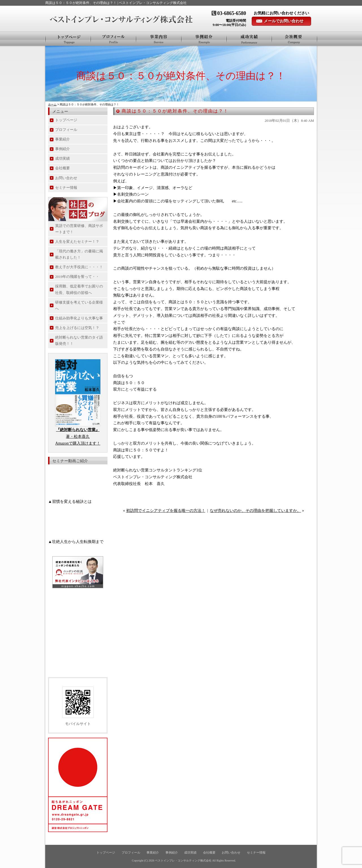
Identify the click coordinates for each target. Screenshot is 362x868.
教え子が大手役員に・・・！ (79, 267)
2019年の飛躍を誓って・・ (77, 277)
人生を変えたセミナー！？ (77, 242)
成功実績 (63, 158)
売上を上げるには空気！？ (77, 328)
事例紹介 (204, 39)
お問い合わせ (66, 178)
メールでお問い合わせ (284, 21)
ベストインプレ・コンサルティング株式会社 (183, 861)
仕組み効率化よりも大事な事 (79, 318)
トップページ (68, 39)
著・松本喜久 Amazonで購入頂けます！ (78, 437)
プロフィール (113, 39)
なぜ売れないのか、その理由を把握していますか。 (255, 511)
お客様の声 (249, 39)
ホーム (52, 104)
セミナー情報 (66, 188)
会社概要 (294, 39)
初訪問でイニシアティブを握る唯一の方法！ (166, 511)
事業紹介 (159, 39)
